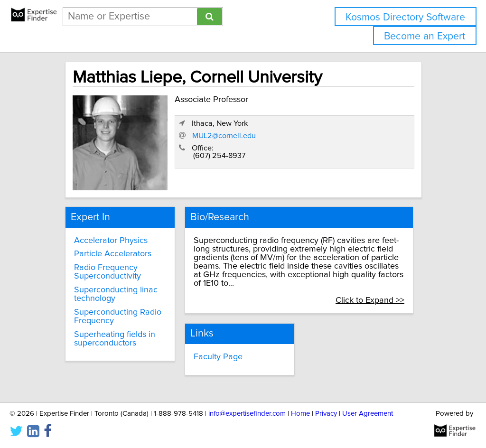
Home (300, 414)
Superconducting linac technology (116, 294)
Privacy (326, 414)
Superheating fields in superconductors (115, 339)
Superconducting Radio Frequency (118, 317)
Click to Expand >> (370, 300)
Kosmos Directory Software (405, 17)
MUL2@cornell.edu (224, 136)
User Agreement (368, 414)
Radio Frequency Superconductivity (107, 272)
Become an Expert (425, 36)
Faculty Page (218, 357)
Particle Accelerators (113, 254)
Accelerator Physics (111, 241)
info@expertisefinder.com (247, 414)
